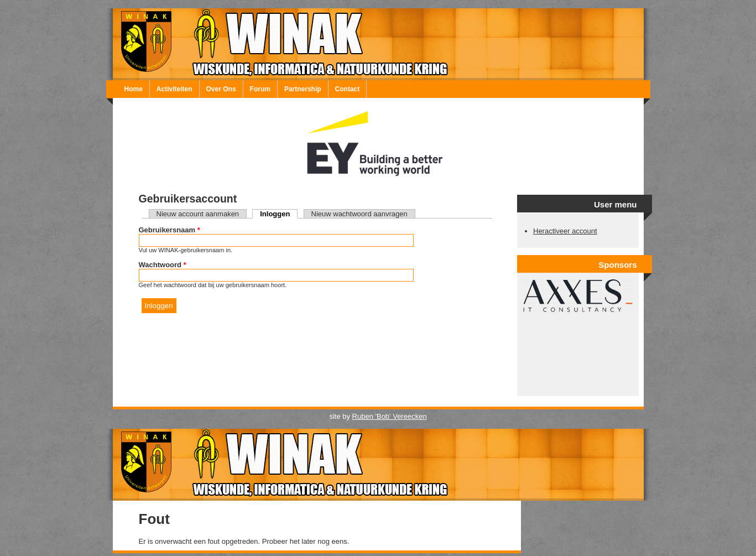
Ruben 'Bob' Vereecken (390, 416)
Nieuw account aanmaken (198, 214)
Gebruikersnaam (170, 230)
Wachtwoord (163, 265)
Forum (260, 89)
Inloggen (279, 214)
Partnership (303, 89)
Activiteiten (174, 89)
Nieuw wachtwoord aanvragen (359, 214)
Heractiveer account (565, 231)
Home (134, 89)
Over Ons (221, 89)
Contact (348, 89)
